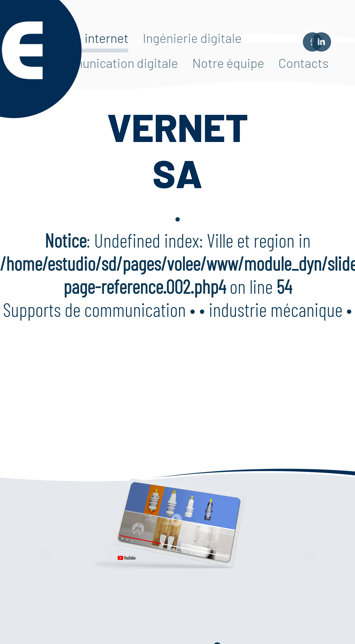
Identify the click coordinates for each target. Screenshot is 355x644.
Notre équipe (228, 63)
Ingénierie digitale (192, 38)
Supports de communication (94, 309)
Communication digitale (112, 63)
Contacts (303, 63)
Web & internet (88, 38)
